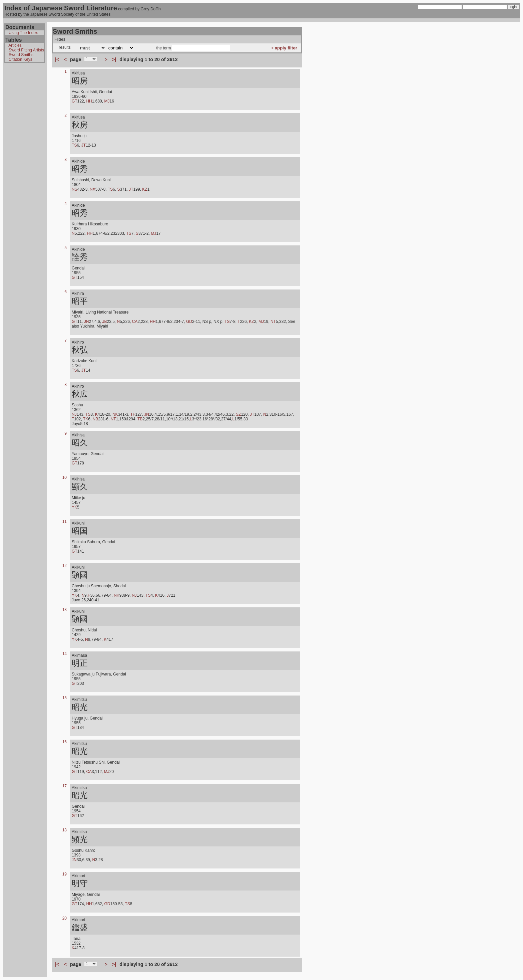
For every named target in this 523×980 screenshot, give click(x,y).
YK (74, 507)
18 (65, 830)
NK (115, 414)
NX (93, 189)
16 (65, 742)
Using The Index (23, 33)
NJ (74, 414)
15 (65, 698)
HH (89, 101)
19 (65, 874)
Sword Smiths (21, 55)
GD (189, 322)
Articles (15, 45)
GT (75, 101)
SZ (238, 414)
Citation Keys (21, 59)
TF (133, 414)
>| (114, 59)
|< (57, 59)
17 (65, 786)
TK (86, 419)
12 (65, 566)
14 (65, 654)
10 (65, 477)
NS (75, 189)
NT (273, 322)
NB (96, 419)
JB (104, 322)
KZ (145, 189)
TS (74, 145)
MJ (107, 101)
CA (135, 322)
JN (87, 322)
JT (84, 145)
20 (65, 918)
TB (140, 419)
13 (65, 610)
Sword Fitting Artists (26, 50)
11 (65, 522)
